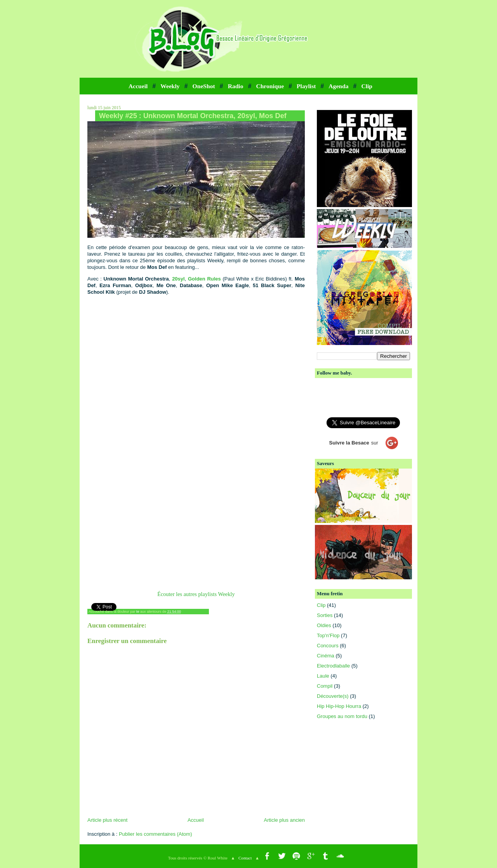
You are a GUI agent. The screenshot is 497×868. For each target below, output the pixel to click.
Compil (325, 686)
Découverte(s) (333, 696)
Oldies (324, 625)
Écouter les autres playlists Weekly (196, 594)
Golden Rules (204, 279)
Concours (328, 646)
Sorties (325, 615)
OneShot (204, 86)
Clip (367, 86)
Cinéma (326, 656)
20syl (178, 279)
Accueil (138, 86)
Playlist (306, 86)
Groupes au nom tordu (342, 716)
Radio (236, 86)
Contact (245, 858)
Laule (323, 676)
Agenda (338, 86)
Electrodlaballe (333, 666)
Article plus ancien (285, 820)
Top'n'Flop (328, 635)
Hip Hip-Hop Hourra (339, 706)
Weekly (170, 86)
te (138, 612)
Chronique (270, 86)
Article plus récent (107, 820)
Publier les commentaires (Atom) (156, 834)
